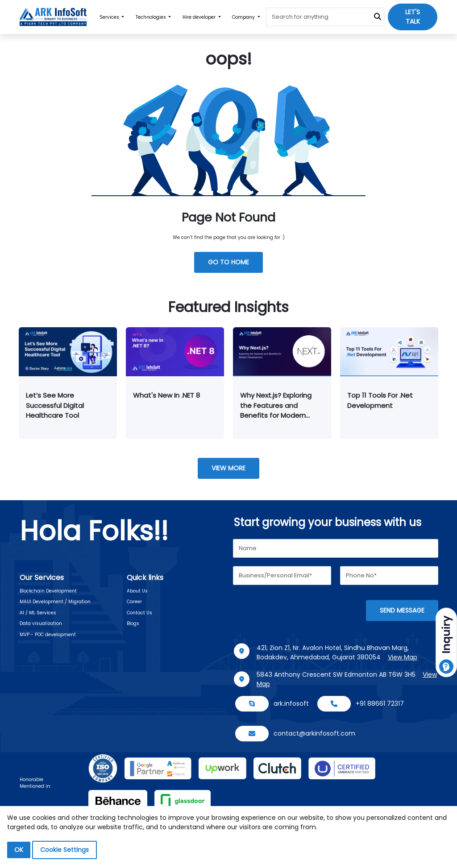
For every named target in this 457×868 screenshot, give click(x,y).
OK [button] (19, 850)
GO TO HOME (228, 262)
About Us (137, 591)
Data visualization (41, 623)
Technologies (152, 17)
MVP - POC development (48, 635)
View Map (403, 657)
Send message (402, 610)
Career (134, 602)
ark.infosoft (291, 703)
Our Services (42, 578)
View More (228, 468)
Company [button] (244, 17)
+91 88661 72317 (380, 703)
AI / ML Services (38, 613)
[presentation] (301, 611)
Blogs (133, 623)
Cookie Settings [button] (64, 850)
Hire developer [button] (200, 17)
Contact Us (139, 613)
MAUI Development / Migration (55, 602)
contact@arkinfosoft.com (314, 733)
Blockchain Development (48, 591)
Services (110, 17)
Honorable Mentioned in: (35, 783)
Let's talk (413, 17)
